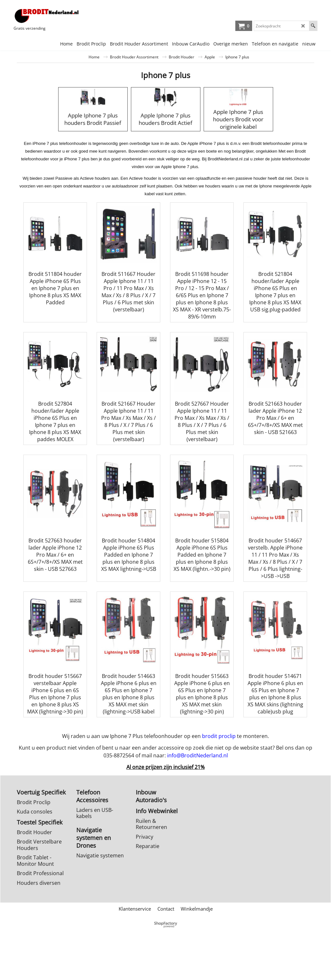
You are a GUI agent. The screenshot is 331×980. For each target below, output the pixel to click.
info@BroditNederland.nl (198, 791)
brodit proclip (219, 772)
